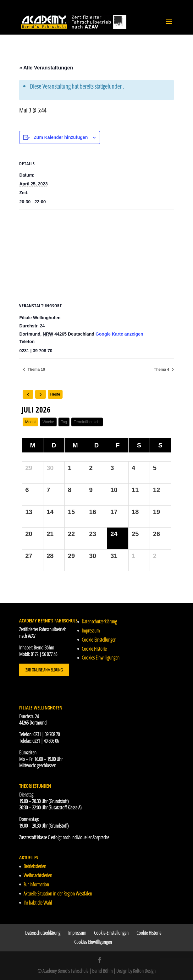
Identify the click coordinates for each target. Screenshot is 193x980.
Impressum (91, 631)
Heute (55, 394)
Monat (30, 422)
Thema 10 (36, 370)
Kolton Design (144, 971)
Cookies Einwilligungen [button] (101, 658)
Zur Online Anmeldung (44, 670)
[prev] (28, 394)
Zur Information (36, 884)
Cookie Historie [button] (94, 649)
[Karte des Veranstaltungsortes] (96, 255)
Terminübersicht (87, 422)
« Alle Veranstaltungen (46, 68)
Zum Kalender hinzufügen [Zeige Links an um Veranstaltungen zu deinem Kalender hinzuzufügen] (61, 137)
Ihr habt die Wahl (38, 903)
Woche (48, 422)
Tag (64, 422)
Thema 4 (162, 370)
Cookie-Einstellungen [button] (99, 640)
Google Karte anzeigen (119, 334)
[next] (41, 394)
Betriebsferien (35, 866)
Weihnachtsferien (38, 875)
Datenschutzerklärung (99, 621)
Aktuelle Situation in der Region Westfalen (58, 894)
